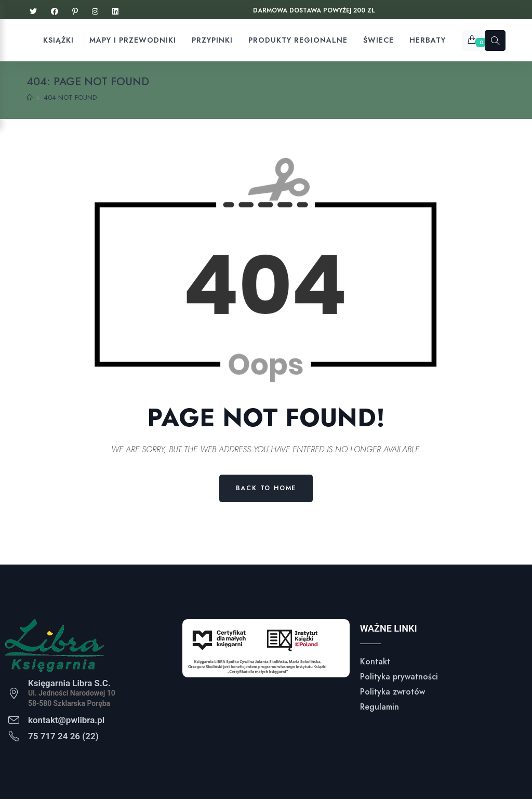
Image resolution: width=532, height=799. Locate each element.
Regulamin (380, 707)
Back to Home (266, 488)
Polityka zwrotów (393, 692)
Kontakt (375, 662)
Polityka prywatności (399, 677)
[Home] (30, 98)
